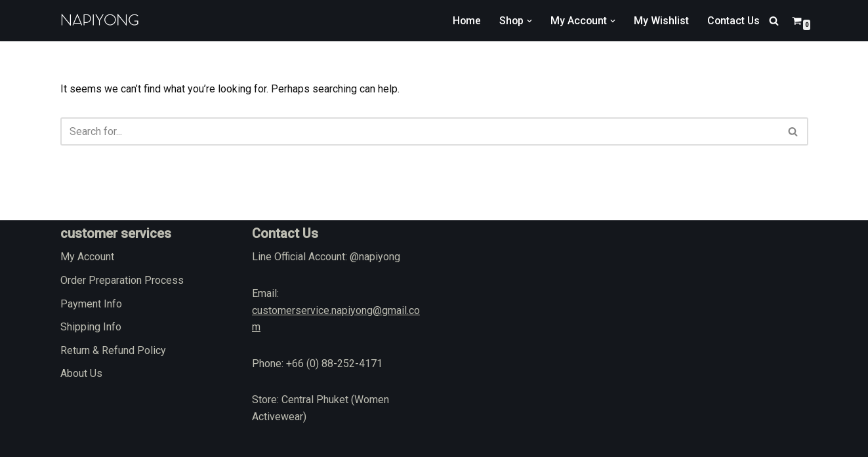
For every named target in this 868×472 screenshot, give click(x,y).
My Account (87, 272)
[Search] (774, 21)
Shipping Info (91, 343)
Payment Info (91, 319)
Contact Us (733, 21)
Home (464, 21)
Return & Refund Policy (113, 365)
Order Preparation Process (122, 295)
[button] (527, 21)
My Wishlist (660, 21)
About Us (81, 389)
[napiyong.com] (100, 21)
